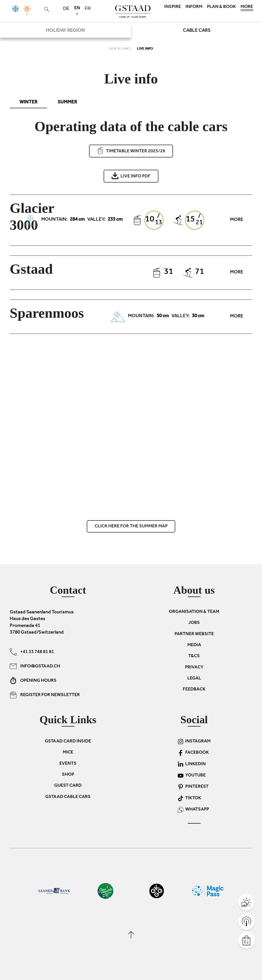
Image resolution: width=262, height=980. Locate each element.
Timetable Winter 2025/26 (131, 151)
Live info (145, 49)
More (247, 8)
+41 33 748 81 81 (32, 652)
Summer (67, 103)
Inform (194, 7)
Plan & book (221, 7)
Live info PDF (131, 176)
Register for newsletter (45, 695)
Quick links (120, 49)
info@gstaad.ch (35, 666)
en (77, 10)
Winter (28, 103)
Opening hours (33, 680)
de (66, 8)
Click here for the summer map (131, 527)
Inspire (173, 7)
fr (88, 8)
